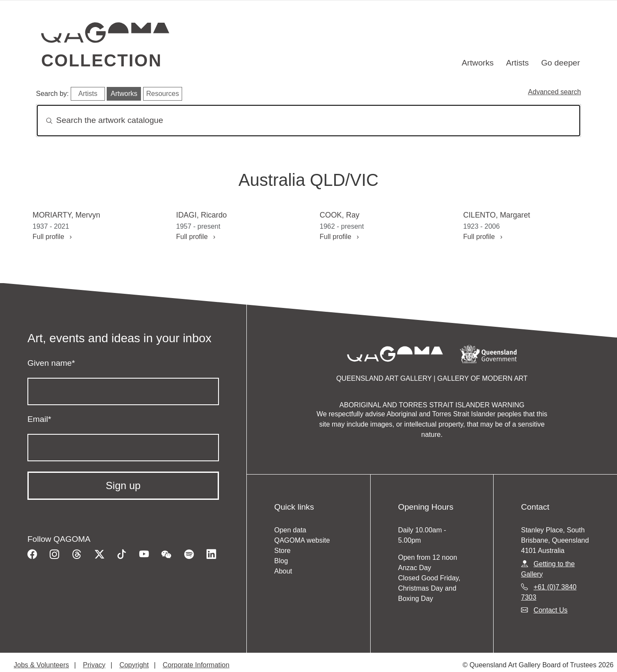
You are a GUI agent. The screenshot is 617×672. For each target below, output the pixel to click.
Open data (290, 530)
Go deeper (561, 63)
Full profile (52, 237)
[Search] (308, 121)
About (283, 571)
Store (282, 551)
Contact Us (550, 610)
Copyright (134, 665)
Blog (281, 561)
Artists (517, 63)
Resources (162, 94)
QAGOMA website (302, 540)
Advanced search (554, 92)
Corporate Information (196, 665)
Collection (102, 60)
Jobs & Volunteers (41, 665)
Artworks (478, 63)
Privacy (94, 665)
